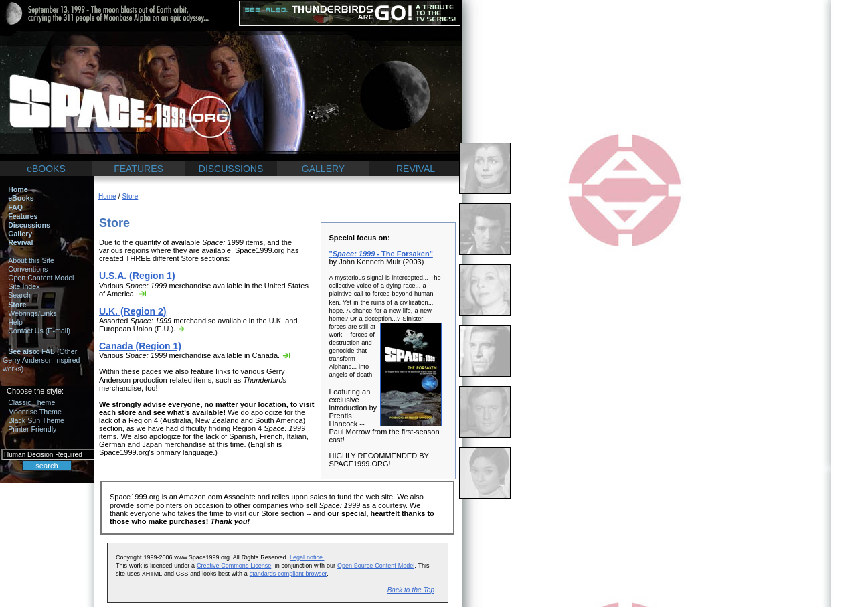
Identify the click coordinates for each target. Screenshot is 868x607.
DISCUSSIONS (231, 169)
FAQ (15, 207)
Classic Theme (31, 402)
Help (15, 322)
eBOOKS (46, 169)
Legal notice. (307, 557)
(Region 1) (137, 276)
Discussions (29, 225)
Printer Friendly (32, 429)
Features (23, 216)
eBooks (21, 198)
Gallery (20, 234)
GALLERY (323, 169)
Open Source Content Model (376, 566)
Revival (20, 242)
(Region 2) (133, 311)
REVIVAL (416, 169)
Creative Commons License (234, 566)
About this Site (31, 260)
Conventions (28, 269)
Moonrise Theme (35, 412)
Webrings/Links (32, 313)
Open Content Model (41, 278)
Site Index (24, 286)
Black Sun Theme (36, 420)
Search (19, 295)
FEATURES (139, 169)
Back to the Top (411, 590)
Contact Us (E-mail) (39, 331)
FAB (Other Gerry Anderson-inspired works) (41, 360)
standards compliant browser (288, 574)
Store (17, 305)
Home (18, 189)
